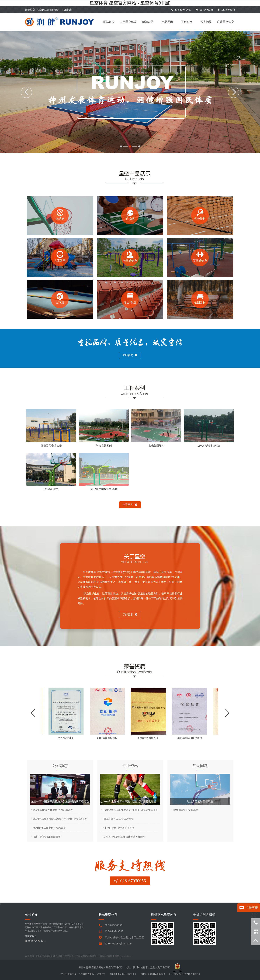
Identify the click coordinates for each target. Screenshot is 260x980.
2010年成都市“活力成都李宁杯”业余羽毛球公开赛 (60, 819)
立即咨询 (130, 355)
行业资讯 (130, 766)
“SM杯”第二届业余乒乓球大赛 (50, 828)
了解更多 (130, 614)
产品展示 (167, 22)
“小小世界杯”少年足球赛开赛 (119, 828)
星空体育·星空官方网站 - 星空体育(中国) (130, 3)
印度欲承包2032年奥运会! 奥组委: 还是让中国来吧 (131, 810)
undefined (130, 956)
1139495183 (204, 10)
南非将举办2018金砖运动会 (118, 819)
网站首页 (109, 22)
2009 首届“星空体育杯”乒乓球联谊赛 (53, 810)
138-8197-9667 (181, 10)
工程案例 (187, 22)
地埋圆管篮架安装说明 (186, 810)
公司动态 (60, 766)
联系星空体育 (226, 22)
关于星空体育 (128, 22)
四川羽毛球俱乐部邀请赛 (47, 837)
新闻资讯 (148, 22)
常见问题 (206, 22)
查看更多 (130, 505)
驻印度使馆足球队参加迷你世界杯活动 (124, 837)
